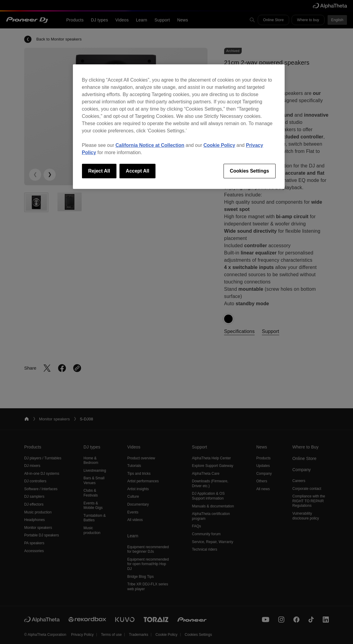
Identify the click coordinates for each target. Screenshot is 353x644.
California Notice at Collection (150, 145)
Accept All (138, 171)
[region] (179, 127)
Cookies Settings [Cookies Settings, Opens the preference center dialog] (250, 171)
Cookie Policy (219, 145)
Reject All (99, 171)
